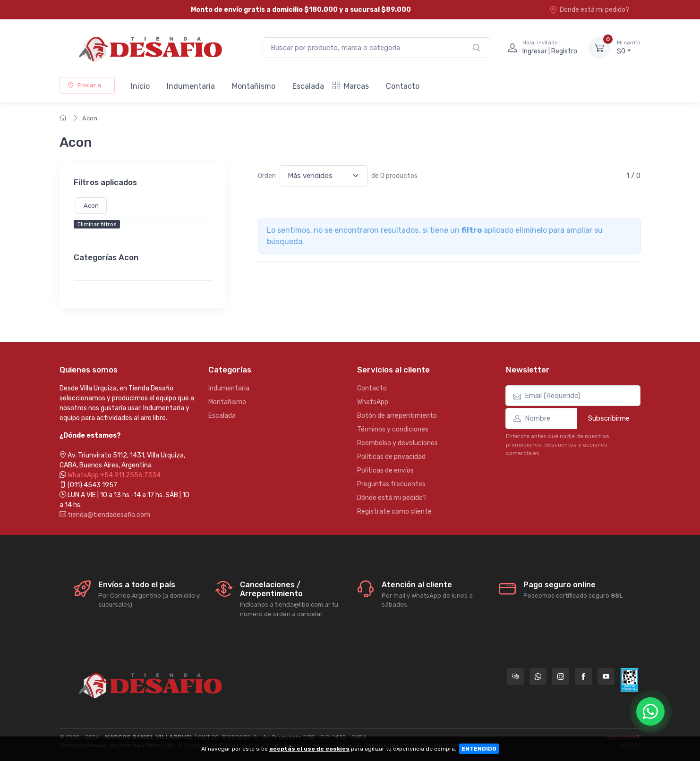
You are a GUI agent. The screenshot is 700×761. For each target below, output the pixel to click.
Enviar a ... (87, 85)
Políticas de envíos (385, 470)
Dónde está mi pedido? (392, 498)
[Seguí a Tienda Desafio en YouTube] (606, 676)
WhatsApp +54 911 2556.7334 (114, 475)
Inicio (140, 86)
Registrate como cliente (394, 512)
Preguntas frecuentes (391, 484)
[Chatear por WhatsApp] (650, 711)
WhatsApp (373, 402)
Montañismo (254, 86)
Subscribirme (609, 418)
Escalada (308, 86)
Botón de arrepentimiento (397, 416)
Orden (267, 176)
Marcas (351, 86)
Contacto (403, 86)
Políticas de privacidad (391, 457)
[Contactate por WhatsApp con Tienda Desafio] (538, 676)
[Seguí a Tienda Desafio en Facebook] (583, 676)
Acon (90, 118)
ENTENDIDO (479, 749)
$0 (629, 47)
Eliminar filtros (97, 225)
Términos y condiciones (393, 429)
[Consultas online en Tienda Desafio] (515, 676)
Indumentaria (191, 86)
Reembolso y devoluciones (397, 443)
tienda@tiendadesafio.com (105, 515)
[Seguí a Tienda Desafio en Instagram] (561, 676)
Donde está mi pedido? (589, 10)
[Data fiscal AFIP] (629, 680)
